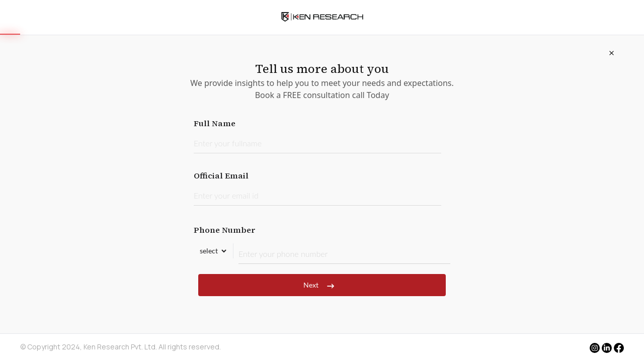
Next (322, 285)
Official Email (317, 188)
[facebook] (619, 349)
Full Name (317, 135)
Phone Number (322, 244)
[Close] (611, 53)
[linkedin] (607, 348)
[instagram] (595, 348)
